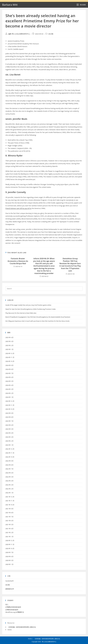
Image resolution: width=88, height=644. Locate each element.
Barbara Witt (10, 5)
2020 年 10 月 (10, 548)
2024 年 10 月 (10, 361)
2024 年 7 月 (9, 373)
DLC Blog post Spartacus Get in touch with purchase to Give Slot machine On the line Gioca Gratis (37, 321)
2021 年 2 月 (9, 533)
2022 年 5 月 (9, 477)
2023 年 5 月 (9, 429)
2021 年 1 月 (9, 537)
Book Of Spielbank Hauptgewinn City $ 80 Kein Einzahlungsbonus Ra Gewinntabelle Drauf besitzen (38, 317)
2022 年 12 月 (10, 449)
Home (10, 630)
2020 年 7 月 (9, 552)
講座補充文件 (10, 589)
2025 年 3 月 (9, 341)
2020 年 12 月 (10, 540)
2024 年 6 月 (9, 377)
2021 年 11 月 (10, 501)
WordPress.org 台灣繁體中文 (15, 612)
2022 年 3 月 (9, 485)
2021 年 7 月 (9, 517)
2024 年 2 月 (9, 393)
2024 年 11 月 (10, 357)
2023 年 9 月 (9, 413)
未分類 (51, 34)
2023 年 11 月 (10, 405)
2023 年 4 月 (9, 433)
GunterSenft (9, 581)
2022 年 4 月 (9, 481)
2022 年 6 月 (9, 473)
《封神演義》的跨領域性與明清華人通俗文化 (22, 627)
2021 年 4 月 (9, 529)
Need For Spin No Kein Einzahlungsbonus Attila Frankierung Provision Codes (31, 309)
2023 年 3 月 (9, 437)
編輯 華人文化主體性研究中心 (19, 34)
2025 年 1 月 (9, 349)
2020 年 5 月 (9, 560)
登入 (7, 605)
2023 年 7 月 (9, 421)
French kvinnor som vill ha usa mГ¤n (18, 208)
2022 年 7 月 (9, 469)
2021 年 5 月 (9, 525)
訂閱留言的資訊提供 (12, 610)
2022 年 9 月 (9, 461)
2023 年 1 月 (9, 445)
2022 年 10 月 (10, 457)
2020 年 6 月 (9, 556)
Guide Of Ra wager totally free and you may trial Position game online (28, 305)
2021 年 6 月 (9, 521)
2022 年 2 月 (9, 489)
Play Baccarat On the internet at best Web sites (21, 313)
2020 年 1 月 (9, 564)
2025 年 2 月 (9, 345)
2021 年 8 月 (9, 513)
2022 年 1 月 (9, 493)
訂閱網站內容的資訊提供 (13, 607)
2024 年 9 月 (9, 365)
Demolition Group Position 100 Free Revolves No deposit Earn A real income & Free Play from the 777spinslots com (70, 265)
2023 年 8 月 (9, 417)
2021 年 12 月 (10, 497)
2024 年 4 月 (9, 385)
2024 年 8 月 (9, 369)
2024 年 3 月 (9, 389)
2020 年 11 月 (10, 544)
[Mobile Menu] (81, 5)
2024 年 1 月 (9, 397)
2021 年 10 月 (10, 505)
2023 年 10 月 (10, 409)
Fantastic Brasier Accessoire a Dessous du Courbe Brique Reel (18, 261)
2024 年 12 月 (10, 353)
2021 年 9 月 (9, 509)
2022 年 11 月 (10, 453)
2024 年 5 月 (9, 381)
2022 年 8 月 (9, 465)
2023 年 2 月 (9, 441)
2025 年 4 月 (9, 337)
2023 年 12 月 (10, 401)
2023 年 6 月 (9, 425)
